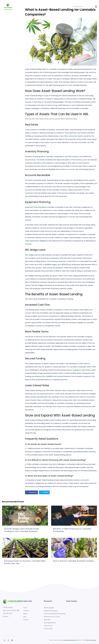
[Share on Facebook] (31, 492)
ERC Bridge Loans (32, 255)
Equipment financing (33, 207)
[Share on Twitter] (44, 492)
